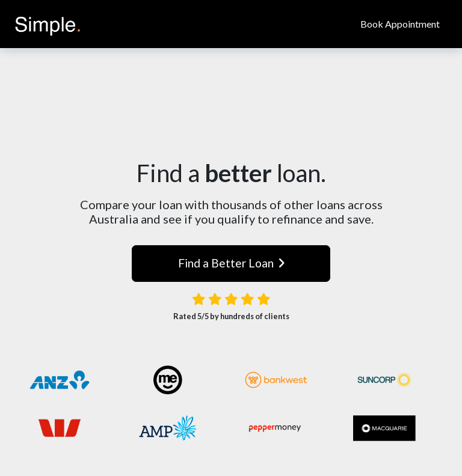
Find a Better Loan (231, 263)
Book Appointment (400, 24)
